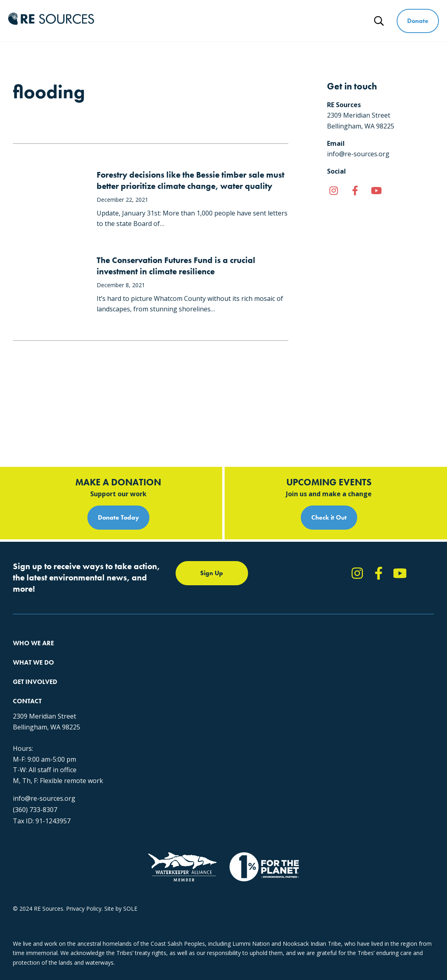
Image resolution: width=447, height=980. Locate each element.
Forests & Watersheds (155, 638)
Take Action (293, 594)
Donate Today (118, 458)
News (356, 21)
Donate (418, 21)
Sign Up (212, 514)
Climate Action (145, 609)
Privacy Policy (84, 909)
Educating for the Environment (166, 623)
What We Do (198, 21)
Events (286, 638)
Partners (24, 652)
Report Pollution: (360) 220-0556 (320, 609)
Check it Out (329, 458)
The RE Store (143, 652)
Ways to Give (310, 21)
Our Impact (28, 609)
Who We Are (143, 21)
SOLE (130, 909)
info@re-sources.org (44, 779)
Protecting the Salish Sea (158, 594)
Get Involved (253, 21)
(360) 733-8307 (35, 790)
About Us (25, 594)
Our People (28, 623)
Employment (29, 638)
